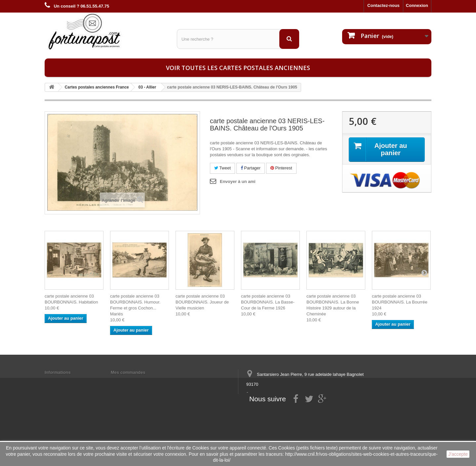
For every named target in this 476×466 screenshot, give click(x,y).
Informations (58, 372)
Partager (251, 168)
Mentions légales (62, 381)
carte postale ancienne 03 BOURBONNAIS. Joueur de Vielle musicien (202, 302)
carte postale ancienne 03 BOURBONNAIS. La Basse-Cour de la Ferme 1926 (268, 302)
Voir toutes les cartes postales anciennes (238, 68)
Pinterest (281, 168)
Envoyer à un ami (238, 181)
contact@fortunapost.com (297, 409)
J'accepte (458, 454)
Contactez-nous (383, 5)
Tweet (222, 168)
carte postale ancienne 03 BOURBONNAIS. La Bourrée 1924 (400, 302)
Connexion (417, 5)
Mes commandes (128, 372)
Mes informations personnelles (142, 381)
